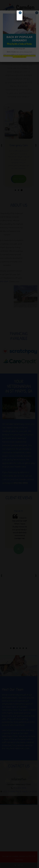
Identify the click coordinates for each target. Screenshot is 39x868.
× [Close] (20, 13)
